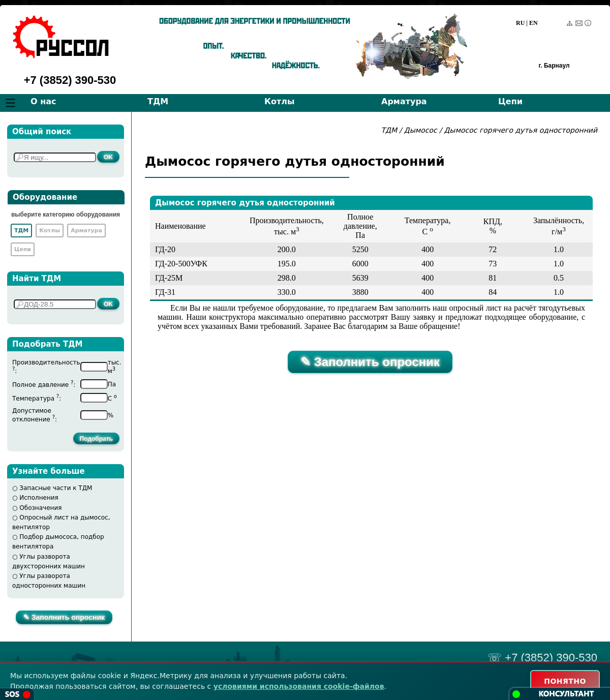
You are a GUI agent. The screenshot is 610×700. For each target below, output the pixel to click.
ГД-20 (165, 249)
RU (520, 23)
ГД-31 (165, 292)
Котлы (280, 101)
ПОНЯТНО (565, 681)
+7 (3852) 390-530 (70, 80)
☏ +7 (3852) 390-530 (542, 658)
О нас (43, 101)
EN (533, 23)
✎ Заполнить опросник (64, 617)
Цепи (510, 101)
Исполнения (39, 498)
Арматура (404, 101)
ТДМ (158, 101)
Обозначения (40, 508)
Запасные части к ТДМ (56, 488)
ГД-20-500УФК (181, 264)
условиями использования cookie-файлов (299, 686)
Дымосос (421, 130)
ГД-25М (169, 278)
